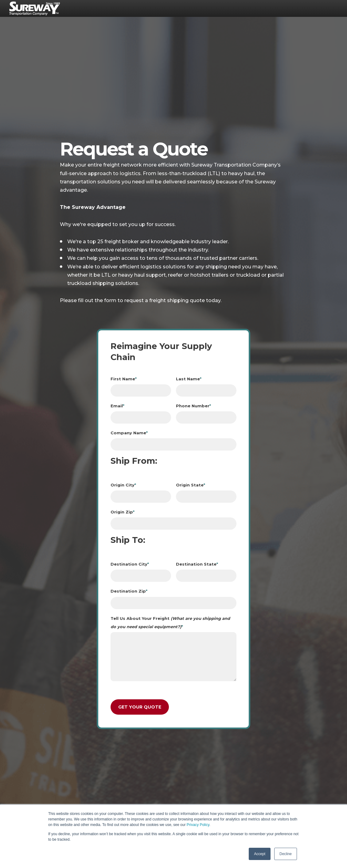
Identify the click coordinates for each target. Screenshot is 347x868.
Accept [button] (260, 854)
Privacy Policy (198, 825)
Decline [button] (286, 854)
